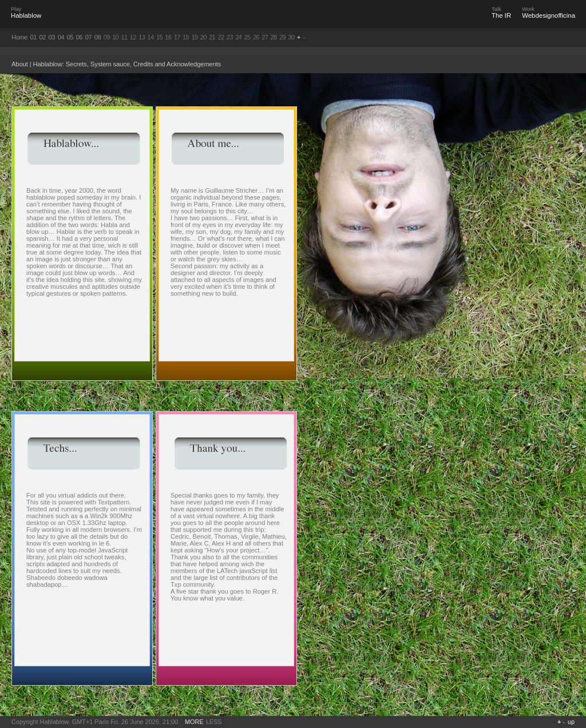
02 (43, 37)
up (571, 722)
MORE (194, 722)
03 (52, 37)
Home (19, 37)
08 (98, 37)
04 (61, 37)
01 (34, 37)
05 (70, 37)
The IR (501, 15)
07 (89, 37)
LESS (214, 722)
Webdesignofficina (549, 15)
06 (80, 37)
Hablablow (26, 15)
